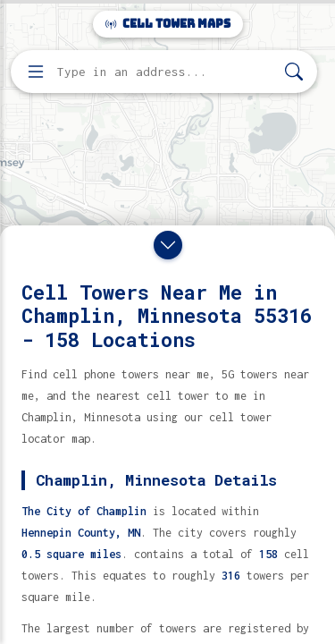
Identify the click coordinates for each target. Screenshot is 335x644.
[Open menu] (36, 72)
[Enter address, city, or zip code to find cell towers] (166, 72)
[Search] (294, 72)
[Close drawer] (168, 245)
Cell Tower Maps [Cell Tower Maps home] (168, 24)
